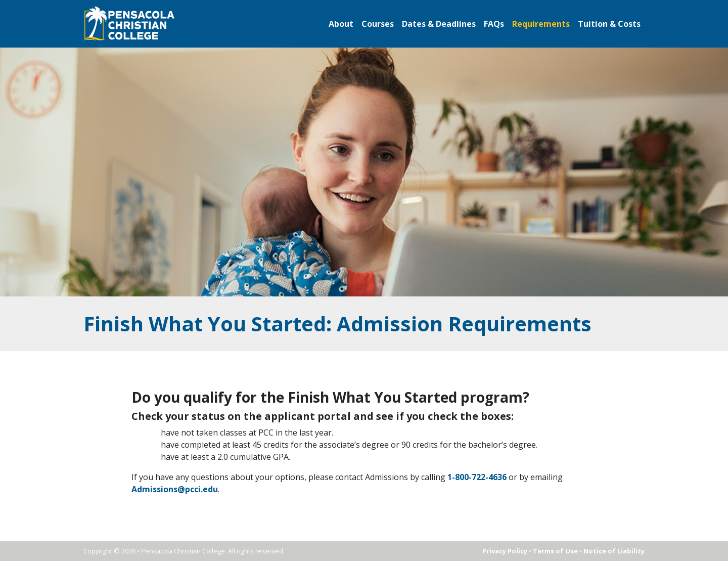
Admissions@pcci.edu (175, 489)
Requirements (541, 24)
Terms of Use (555, 551)
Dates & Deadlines (439, 24)
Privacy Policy (505, 551)
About (341, 24)
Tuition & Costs (609, 24)
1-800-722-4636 (476, 477)
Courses (378, 24)
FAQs (494, 24)
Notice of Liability (614, 551)
